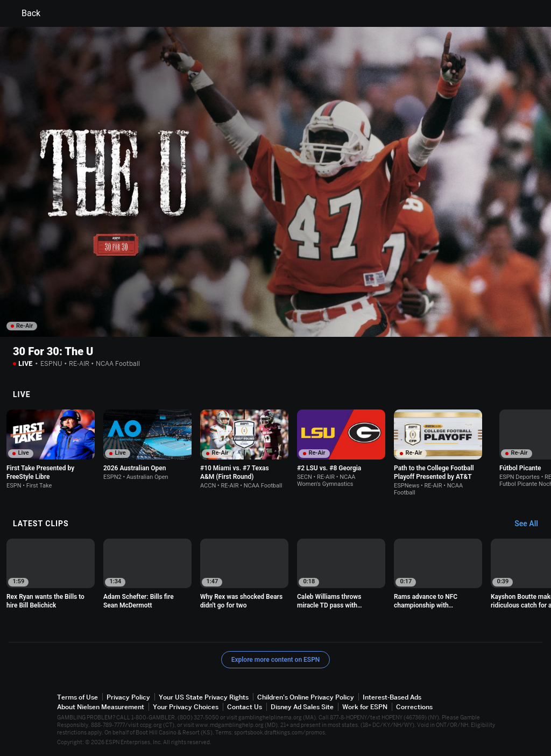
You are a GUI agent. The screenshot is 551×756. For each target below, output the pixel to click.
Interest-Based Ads (392, 697)
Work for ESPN (365, 707)
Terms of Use (77, 697)
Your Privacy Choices (186, 707)
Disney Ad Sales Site (302, 707)
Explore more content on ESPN (276, 660)
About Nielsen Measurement (101, 707)
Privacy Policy (128, 697)
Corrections (414, 707)
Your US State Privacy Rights (204, 697)
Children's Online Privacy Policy (306, 697)
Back (24, 13)
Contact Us (245, 707)
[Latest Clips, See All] (531, 524)
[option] (51, 449)
